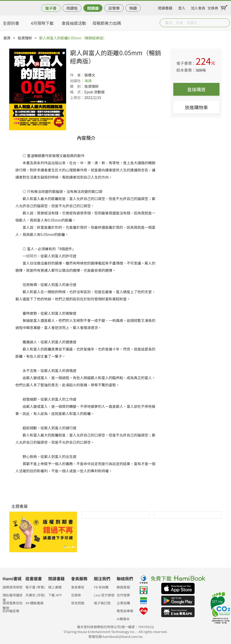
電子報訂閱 (102, 603)
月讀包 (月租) (35, 595)
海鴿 (88, 81)
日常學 (114, 8)
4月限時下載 (42, 23)
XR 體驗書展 (34, 603)
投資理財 (25, 38)
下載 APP (55, 595)
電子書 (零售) (35, 587)
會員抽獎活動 (74, 23)
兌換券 (213, 7)
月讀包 (72, 8)
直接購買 (196, 89)
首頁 (7, 38)
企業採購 (123, 603)
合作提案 (123, 595)
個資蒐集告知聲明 (13, 604)
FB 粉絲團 (101, 587)
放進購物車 (196, 107)
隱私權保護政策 (13, 597)
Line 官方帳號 (104, 595)
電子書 (51, 8)
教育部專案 (125, 611)
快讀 (133, 8)
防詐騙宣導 (11, 611)
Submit (225, 23)
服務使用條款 (13, 587)
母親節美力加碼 (107, 23)
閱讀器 (93, 8)
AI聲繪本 (123, 619)
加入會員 (198, 7)
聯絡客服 (123, 587)
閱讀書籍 (165, 7)
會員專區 (78, 587)
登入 (182, 7)
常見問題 (78, 603)
